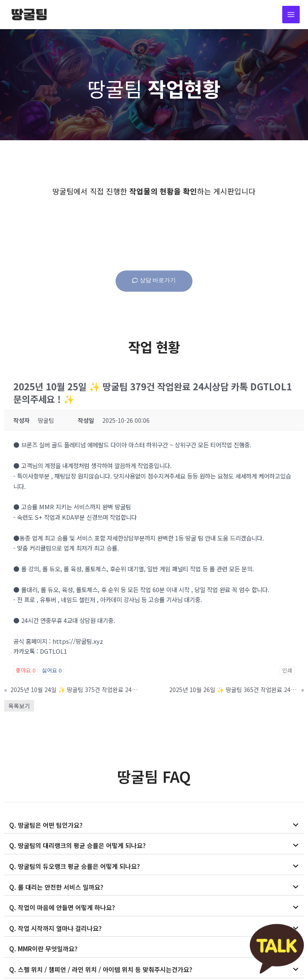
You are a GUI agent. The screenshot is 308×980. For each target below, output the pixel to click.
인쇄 (287, 671)
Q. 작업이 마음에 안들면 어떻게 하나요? (59, 907)
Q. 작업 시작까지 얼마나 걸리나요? (53, 927)
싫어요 (52, 671)
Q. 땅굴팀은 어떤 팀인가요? (44, 826)
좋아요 (26, 671)
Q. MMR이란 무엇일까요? (42, 947)
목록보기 (19, 707)
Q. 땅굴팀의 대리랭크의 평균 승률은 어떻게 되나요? (73, 846)
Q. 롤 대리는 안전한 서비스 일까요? (53, 886)
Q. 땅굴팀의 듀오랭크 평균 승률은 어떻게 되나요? (70, 866)
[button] (154, 826)
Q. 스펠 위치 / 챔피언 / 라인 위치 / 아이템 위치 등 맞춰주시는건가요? (95, 967)
